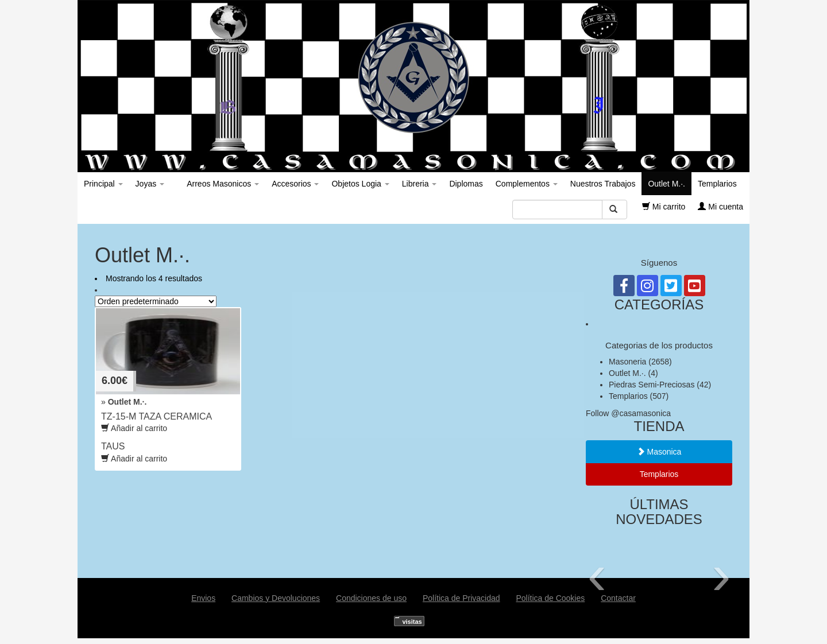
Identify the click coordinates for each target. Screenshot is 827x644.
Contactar (618, 598)
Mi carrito (664, 207)
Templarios (717, 184)
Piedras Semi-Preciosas (652, 385)
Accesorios (295, 184)
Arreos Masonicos (222, 184)
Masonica (659, 452)
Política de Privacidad (461, 598)
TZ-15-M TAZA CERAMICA (156, 416)
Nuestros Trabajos (603, 184)
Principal (103, 184)
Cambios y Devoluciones (276, 598)
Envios (203, 598)
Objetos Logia (360, 184)
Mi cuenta (720, 207)
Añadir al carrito (134, 459)
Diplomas (466, 184)
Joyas (150, 184)
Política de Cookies (550, 598)
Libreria (420, 184)
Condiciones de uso (371, 598)
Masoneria (627, 362)
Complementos (527, 184)
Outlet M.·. (666, 184)
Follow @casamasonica (628, 413)
